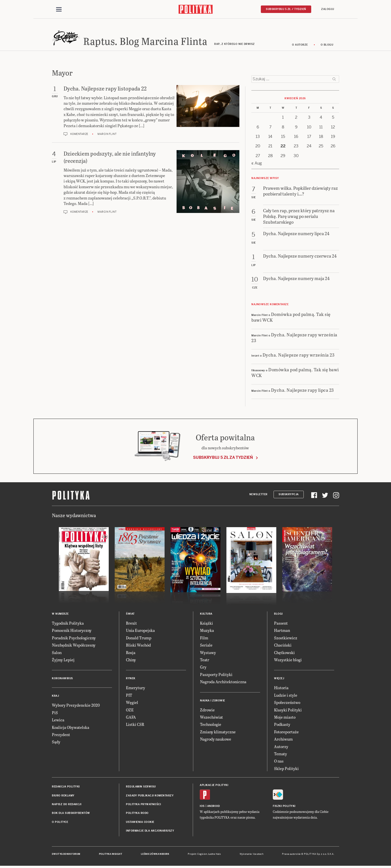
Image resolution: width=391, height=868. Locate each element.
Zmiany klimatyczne (218, 732)
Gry (203, 668)
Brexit (131, 624)
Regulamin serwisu (141, 787)
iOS (202, 807)
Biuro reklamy (63, 796)
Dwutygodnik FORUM (66, 855)
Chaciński (283, 646)
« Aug (257, 164)
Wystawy (208, 653)
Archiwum (283, 740)
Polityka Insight (111, 855)
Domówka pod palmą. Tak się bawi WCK (291, 318)
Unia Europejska (140, 631)
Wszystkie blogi (288, 660)
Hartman (282, 631)
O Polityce (60, 823)
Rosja (131, 653)
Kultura (206, 615)
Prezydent (61, 735)
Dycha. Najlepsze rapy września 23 (294, 338)
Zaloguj (328, 9)
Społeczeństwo (287, 703)
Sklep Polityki (286, 769)
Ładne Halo (215, 855)
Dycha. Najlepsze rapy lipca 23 (302, 391)
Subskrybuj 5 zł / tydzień (286, 9)
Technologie (211, 725)
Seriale (206, 646)
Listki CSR (135, 725)
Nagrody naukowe (216, 740)
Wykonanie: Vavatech (252, 855)
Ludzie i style (286, 696)
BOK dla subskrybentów (71, 814)
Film (204, 638)
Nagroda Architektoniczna (223, 682)
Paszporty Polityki (216, 675)
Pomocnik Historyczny (72, 631)
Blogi (278, 615)
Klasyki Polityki (288, 711)
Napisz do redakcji (67, 805)
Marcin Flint (107, 135)
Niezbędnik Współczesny (74, 646)
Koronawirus (62, 679)
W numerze (60, 615)
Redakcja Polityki (66, 787)
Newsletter (258, 495)
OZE (130, 711)
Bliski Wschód (138, 646)
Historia (281, 689)
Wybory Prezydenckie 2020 (76, 706)
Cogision (202, 855)
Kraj (55, 697)
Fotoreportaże (286, 732)
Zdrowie (207, 711)
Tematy (281, 754)
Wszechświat (211, 718)
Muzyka (207, 631)
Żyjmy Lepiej (63, 660)
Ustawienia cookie (140, 823)
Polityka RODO (137, 814)
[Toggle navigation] (59, 9)
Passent (281, 624)
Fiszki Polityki (284, 807)
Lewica (58, 721)
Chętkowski (284, 653)
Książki (206, 624)
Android (214, 807)
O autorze (300, 46)
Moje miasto (285, 718)
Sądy (56, 743)
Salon (57, 653)
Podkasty (282, 725)
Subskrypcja (289, 495)
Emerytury (136, 689)
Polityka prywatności (143, 805)
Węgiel (132, 703)
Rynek (131, 679)
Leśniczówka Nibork (155, 855)
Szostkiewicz (286, 638)
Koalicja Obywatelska (71, 728)
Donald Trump (139, 638)
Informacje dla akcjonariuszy (150, 831)
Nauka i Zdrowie (213, 701)
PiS (55, 713)
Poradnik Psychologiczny (74, 638)
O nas (279, 762)
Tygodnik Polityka (68, 624)
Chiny (131, 660)
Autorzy (281, 747)
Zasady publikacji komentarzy (150, 796)
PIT (129, 696)
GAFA (131, 718)
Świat (130, 615)
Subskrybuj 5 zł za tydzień (223, 458)
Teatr (205, 660)
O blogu (327, 46)
